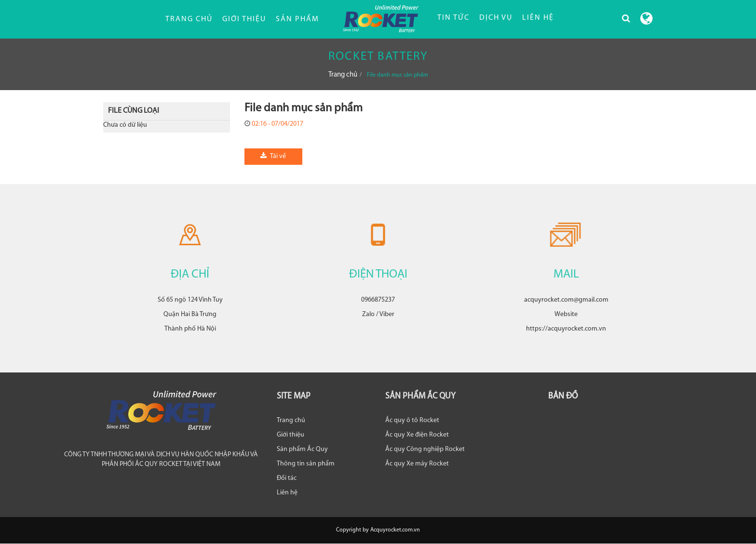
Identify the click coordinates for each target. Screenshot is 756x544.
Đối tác (287, 478)
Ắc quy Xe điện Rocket (417, 435)
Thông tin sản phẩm (306, 464)
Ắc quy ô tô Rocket (412, 420)
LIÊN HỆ (538, 18)
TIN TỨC (453, 18)
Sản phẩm (297, 19)
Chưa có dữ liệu (125, 125)
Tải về (273, 156)
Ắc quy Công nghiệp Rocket (425, 449)
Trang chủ (189, 19)
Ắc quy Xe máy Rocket (417, 464)
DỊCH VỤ (496, 18)
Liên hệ (287, 493)
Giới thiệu (244, 19)
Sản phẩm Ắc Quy (302, 449)
